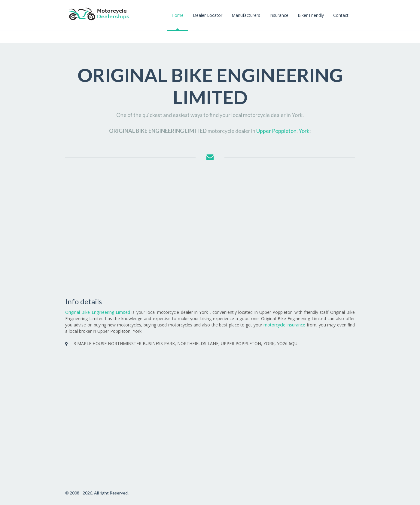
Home (178, 15)
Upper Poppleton (276, 131)
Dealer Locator (208, 15)
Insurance (279, 15)
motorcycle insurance (284, 325)
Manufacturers (246, 15)
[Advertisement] (210, 230)
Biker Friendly (311, 15)
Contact (341, 15)
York (304, 131)
